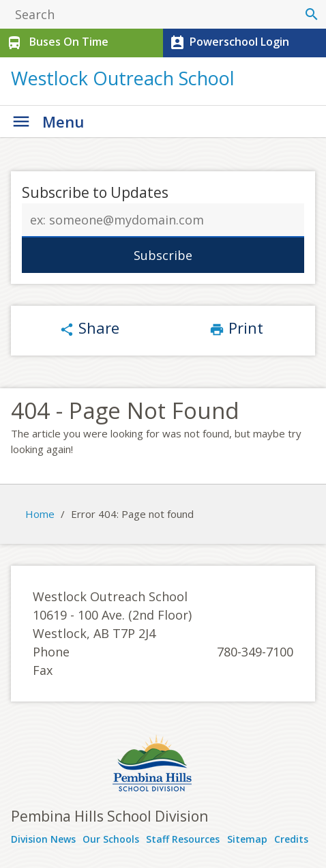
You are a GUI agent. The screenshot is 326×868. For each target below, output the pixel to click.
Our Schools (111, 839)
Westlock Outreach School (123, 78)
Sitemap (247, 839)
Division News (43, 839)
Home (40, 514)
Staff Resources (183, 839)
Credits (291, 839)
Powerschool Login (228, 43)
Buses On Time (56, 43)
